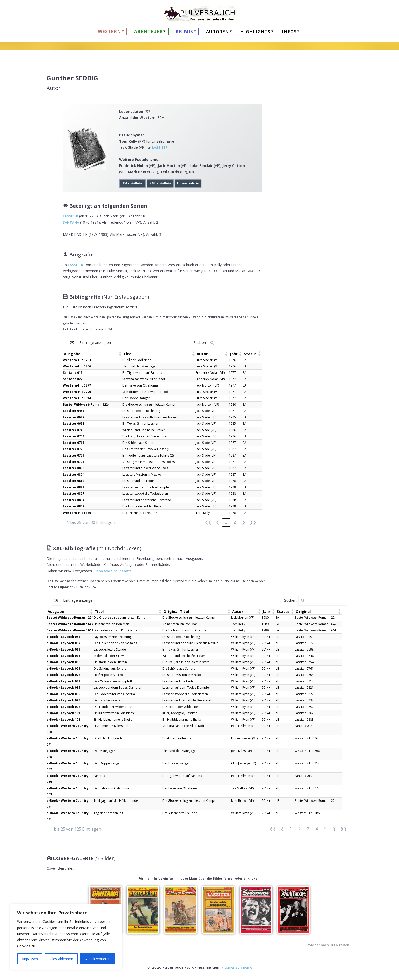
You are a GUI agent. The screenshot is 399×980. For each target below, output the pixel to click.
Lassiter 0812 (74, 481)
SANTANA (71, 222)
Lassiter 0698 (74, 424)
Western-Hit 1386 (77, 513)
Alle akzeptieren (97, 959)
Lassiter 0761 (74, 443)
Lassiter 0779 (74, 455)
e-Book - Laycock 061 (63, 649)
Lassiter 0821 (74, 487)
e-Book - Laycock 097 (63, 707)
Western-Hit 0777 (77, 385)
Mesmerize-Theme (237, 967)
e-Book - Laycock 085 (63, 688)
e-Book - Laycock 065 (63, 656)
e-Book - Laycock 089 (63, 694)
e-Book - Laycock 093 (63, 700)
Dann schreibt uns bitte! (113, 571)
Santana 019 (73, 373)
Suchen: (200, 342)
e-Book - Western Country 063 (68, 791)
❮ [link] (217, 522)
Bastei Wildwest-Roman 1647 (70, 624)
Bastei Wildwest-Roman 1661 (70, 630)
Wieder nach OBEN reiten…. (330, 946)
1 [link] (226, 522)
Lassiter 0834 (74, 500)
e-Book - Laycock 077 (63, 675)
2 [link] (235, 522)
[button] (120, 354)
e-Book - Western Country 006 (68, 729)
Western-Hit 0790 (77, 392)
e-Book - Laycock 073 (63, 668)
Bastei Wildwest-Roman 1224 (86, 404)
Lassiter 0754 (74, 436)
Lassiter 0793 (74, 462)
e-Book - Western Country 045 (68, 754)
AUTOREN (218, 31)
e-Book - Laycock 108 (63, 719)
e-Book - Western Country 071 (68, 804)
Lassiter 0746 (74, 430)
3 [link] (308, 829)
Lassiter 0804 (74, 474)
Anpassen (30, 959)
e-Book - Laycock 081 (63, 681)
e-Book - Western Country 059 (68, 779)
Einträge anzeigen (95, 342)
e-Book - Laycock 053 (63, 637)
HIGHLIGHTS (255, 31)
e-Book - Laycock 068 (63, 662)
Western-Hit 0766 (77, 366)
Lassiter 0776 (74, 449)
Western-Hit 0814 (77, 398)
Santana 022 (73, 379)
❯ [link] (243, 522)
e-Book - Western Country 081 (68, 816)
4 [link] (317, 829)
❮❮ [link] (208, 522)
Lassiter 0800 (74, 468)
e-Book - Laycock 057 (63, 643)
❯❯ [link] (253, 522)
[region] (66, 937)
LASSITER (160, 147)
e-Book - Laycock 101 (63, 713)
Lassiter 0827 (74, 494)
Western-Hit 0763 (77, 360)
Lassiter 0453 (74, 411)
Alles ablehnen (61, 959)
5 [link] (326, 829)
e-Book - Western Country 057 (68, 766)
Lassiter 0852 (74, 506)
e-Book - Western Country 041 (68, 741)
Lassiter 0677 (74, 417)
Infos (289, 31)
